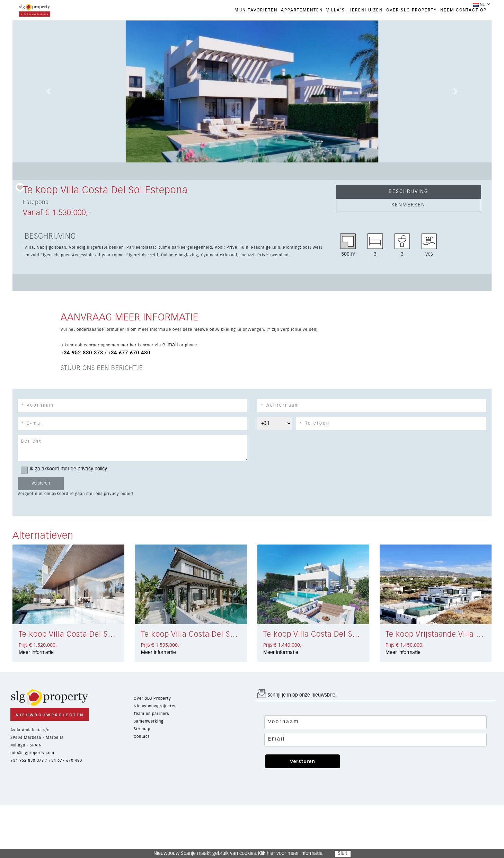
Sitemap (142, 729)
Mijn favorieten (256, 10)
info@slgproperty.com (32, 753)
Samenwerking (149, 721)
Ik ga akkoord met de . (67, 469)
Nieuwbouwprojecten (155, 706)
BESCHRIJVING (408, 192)
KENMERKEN (408, 205)
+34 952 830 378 (82, 353)
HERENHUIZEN (366, 10)
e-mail (170, 345)
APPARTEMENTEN (302, 10)
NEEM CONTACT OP (463, 10)
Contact (142, 737)
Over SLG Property (152, 698)
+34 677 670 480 (129, 353)
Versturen (302, 761)
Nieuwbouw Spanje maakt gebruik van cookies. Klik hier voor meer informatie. (238, 853)
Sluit (342, 853)
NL (479, 5)
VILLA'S (336, 10)
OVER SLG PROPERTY (412, 10)
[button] (48, 91)
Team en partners (151, 714)
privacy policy (92, 469)
